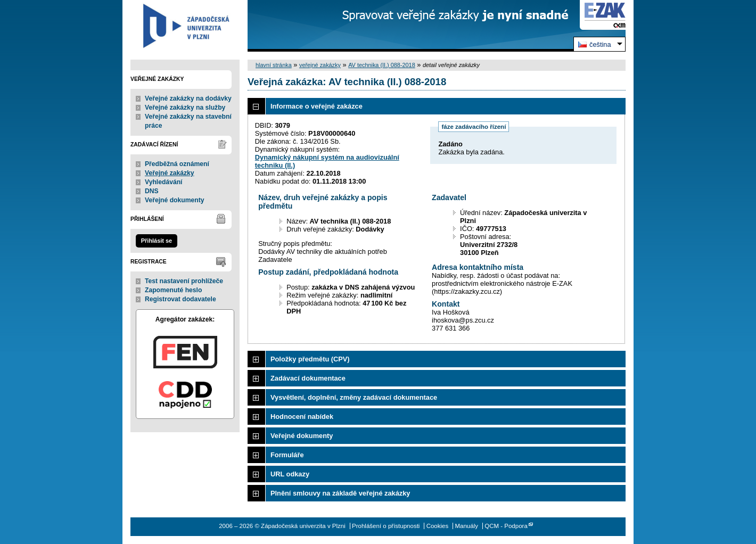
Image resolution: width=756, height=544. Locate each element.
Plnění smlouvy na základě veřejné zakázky (340, 493)
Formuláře (287, 455)
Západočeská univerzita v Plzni (185, 26)
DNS (152, 191)
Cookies (438, 526)
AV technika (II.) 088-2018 (382, 65)
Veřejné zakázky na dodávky (188, 98)
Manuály (466, 526)
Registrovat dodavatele (180, 299)
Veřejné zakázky (170, 173)
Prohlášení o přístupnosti (386, 526)
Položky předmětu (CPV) (310, 359)
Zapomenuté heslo (173, 290)
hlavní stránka (274, 65)
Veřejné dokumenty (174, 200)
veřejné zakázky (320, 65)
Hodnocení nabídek (302, 417)
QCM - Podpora (506, 526)
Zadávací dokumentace (308, 378)
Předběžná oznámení (177, 164)
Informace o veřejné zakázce (317, 106)
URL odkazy (290, 474)
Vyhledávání (164, 182)
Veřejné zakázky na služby (185, 108)
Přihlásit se (157, 241)
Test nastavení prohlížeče (184, 281)
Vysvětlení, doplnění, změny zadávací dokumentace (354, 397)
